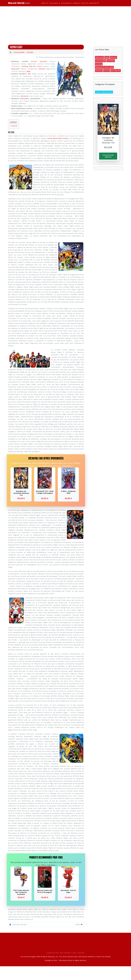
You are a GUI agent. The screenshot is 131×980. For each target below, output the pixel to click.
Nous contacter (65, 966)
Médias (76, 3)
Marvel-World (19, 3)
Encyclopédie (66, 3)
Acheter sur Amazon (108, 156)
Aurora (34, 61)
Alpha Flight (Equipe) (104, 92)
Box (30, 74)
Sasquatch (16, 69)
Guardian (43, 61)
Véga (28, 71)
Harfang (25, 66)
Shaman (42, 69)
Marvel (44, 3)
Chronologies (54, 3)
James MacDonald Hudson (58, 138)
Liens (74, 966)
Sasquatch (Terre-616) (104, 67)
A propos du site (52, 966)
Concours (81, 966)
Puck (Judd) (100, 61)
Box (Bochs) (116, 71)
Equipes (30, 52)
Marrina (33, 66)
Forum (84, 3)
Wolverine (24, 96)
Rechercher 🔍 (94, 3)
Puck (39, 66)
